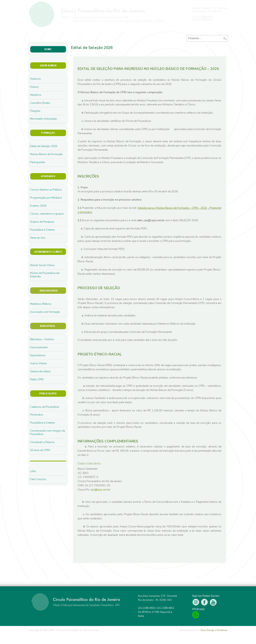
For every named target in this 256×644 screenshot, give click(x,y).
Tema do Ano (38, 238)
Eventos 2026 (38, 206)
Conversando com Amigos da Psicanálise (47, 433)
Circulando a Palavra (42, 442)
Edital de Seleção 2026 (44, 146)
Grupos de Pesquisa (42, 222)
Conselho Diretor (40, 103)
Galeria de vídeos (40, 371)
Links (33, 471)
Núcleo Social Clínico (42, 265)
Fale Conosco (38, 479)
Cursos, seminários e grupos (47, 214)
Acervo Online (38, 363)
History (34, 87)
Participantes (38, 162)
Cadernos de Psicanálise (44, 407)
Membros (36, 95)
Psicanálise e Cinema (42, 230)
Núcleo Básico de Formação (46, 154)
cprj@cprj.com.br (100, 490)
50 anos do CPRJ (40, 450)
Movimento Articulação (43, 119)
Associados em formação (45, 312)
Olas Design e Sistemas (214, 630)
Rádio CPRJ (37, 380)
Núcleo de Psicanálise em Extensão (45, 275)
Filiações (35, 111)
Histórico (35, 79)
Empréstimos (38, 355)
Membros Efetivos (41, 304)
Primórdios (37, 415)
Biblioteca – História (42, 339)
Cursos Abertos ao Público (46, 190)
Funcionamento (39, 347)
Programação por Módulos (46, 198)
